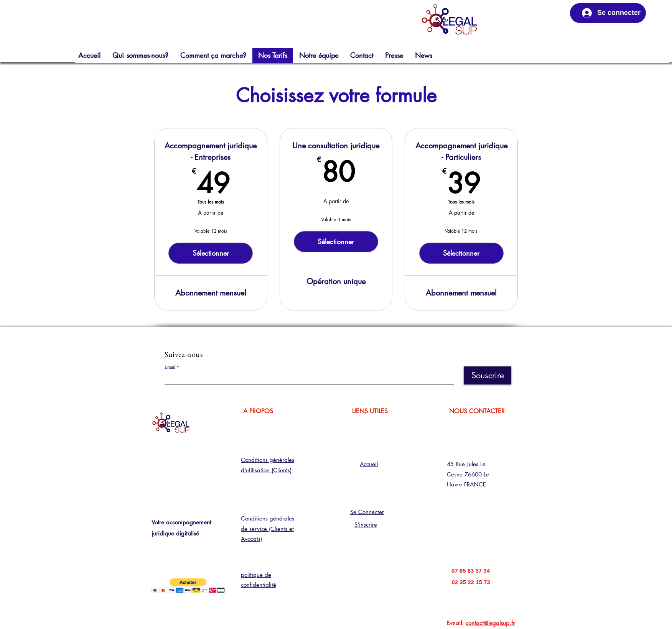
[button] (188, 586)
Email (170, 367)
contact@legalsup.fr (490, 623)
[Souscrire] (488, 375)
